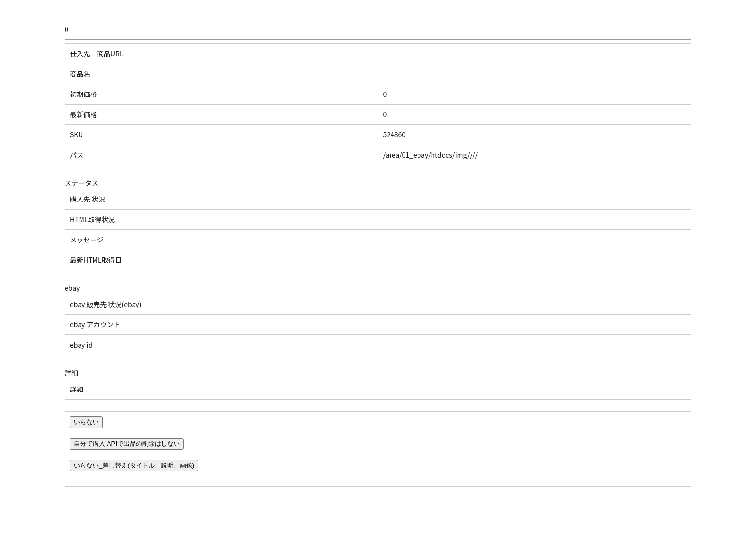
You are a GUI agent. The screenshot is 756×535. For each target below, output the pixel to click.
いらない (86, 422)
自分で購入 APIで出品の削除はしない (127, 444)
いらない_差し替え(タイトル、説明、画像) (134, 465)
